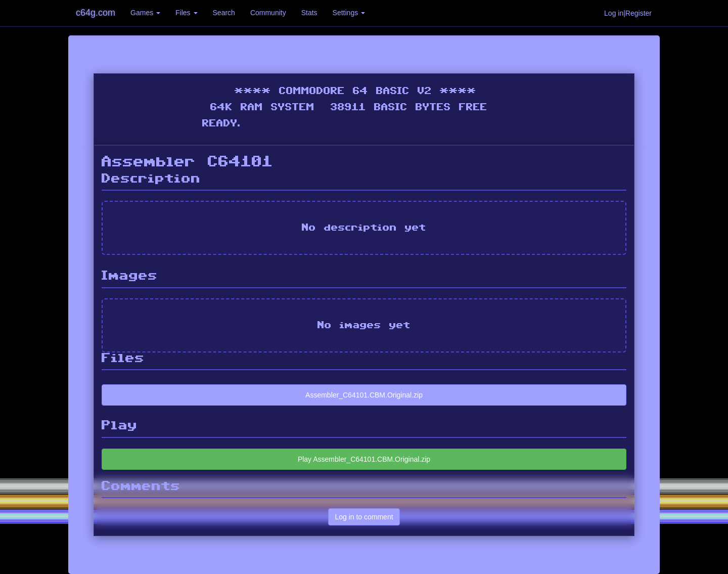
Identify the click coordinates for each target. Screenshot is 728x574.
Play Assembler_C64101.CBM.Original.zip (364, 459)
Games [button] (145, 13)
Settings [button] (349, 13)
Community (268, 13)
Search (224, 13)
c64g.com (96, 13)
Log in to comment (364, 517)
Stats (309, 13)
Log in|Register (628, 13)
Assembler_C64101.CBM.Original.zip (364, 395)
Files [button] (186, 13)
